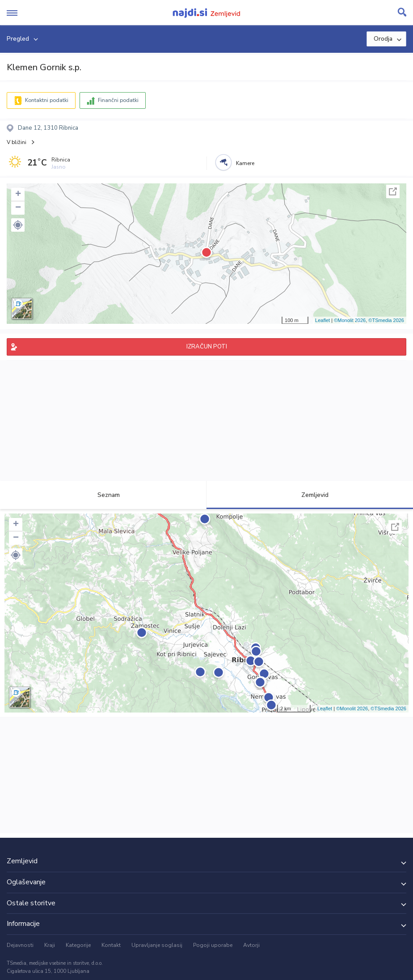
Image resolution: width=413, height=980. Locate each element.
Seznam (103, 495)
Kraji (50, 945)
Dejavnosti (20, 945)
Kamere (245, 163)
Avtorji (251, 945)
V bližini (17, 142)
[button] (18, 225)
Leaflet (322, 320)
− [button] (18, 208)
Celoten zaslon (393, 191)
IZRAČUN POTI (207, 347)
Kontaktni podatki (47, 100)
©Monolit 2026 (350, 320)
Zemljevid (310, 495)
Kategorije (78, 945)
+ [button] (18, 195)
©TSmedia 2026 (386, 320)
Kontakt (111, 945)
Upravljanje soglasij (157, 945)
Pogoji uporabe (213, 945)
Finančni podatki (118, 100)
